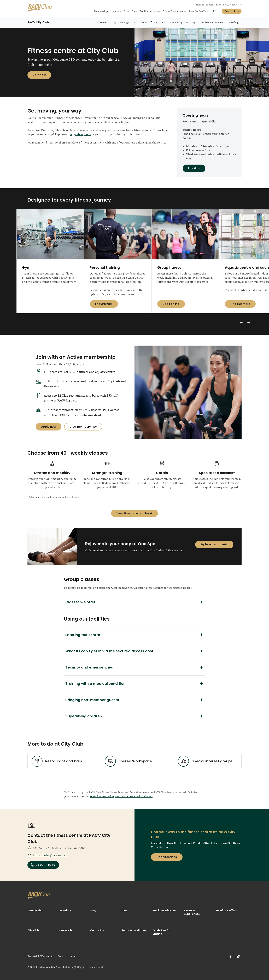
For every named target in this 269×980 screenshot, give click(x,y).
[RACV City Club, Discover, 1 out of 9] (102, 22)
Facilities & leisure (164, 910)
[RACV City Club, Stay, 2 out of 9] (114, 22)
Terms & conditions (134, 930)
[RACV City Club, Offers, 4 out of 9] (143, 22)
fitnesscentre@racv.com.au (50, 855)
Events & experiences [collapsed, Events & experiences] (175, 11)
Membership (35, 910)
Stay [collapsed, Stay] (126, 11)
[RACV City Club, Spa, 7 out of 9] (195, 22)
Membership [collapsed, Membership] (101, 11)
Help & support (205, 5)
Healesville (66, 930)
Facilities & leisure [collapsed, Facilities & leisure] (150, 11)
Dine (124, 910)
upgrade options (81, 134)
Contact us (97, 930)
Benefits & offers (198, 11)
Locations (65, 910)
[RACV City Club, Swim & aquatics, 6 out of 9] (179, 22)
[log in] (232, 11)
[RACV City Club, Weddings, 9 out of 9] (234, 22)
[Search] (215, 11)
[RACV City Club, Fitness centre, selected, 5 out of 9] (158, 22)
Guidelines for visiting (162, 932)
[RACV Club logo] (40, 8)
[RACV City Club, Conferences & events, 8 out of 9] (213, 22)
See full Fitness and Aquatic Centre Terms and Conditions (121, 796)
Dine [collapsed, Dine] (134, 11)
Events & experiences (192, 912)
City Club (33, 930)
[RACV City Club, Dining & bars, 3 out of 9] (128, 22)
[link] (39, 896)
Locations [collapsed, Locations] (116, 11)
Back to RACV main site (229, 5)
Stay (93, 910)
